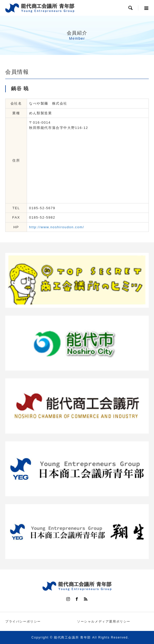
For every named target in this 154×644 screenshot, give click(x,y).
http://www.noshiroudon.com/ (57, 227)
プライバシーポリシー (23, 622)
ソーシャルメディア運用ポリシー (104, 622)
